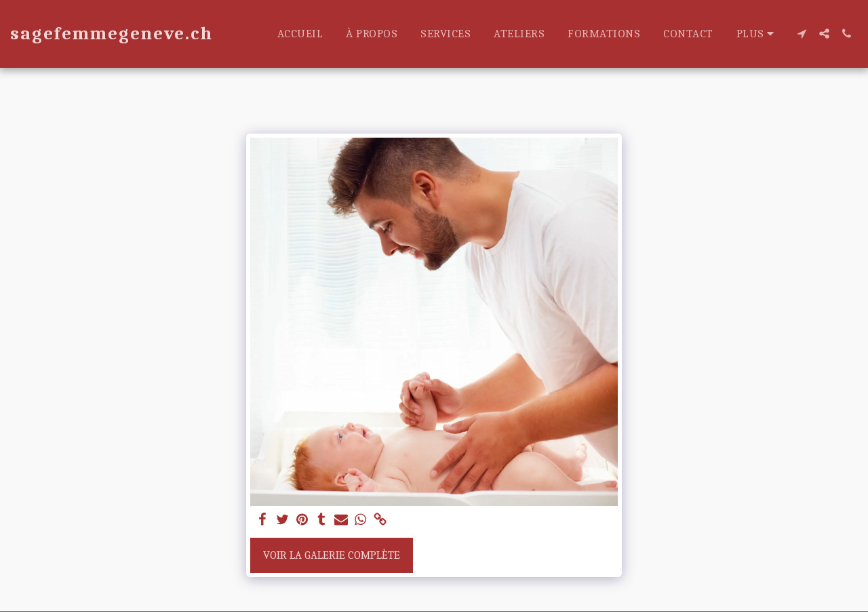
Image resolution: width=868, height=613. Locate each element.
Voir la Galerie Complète (332, 555)
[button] (802, 34)
